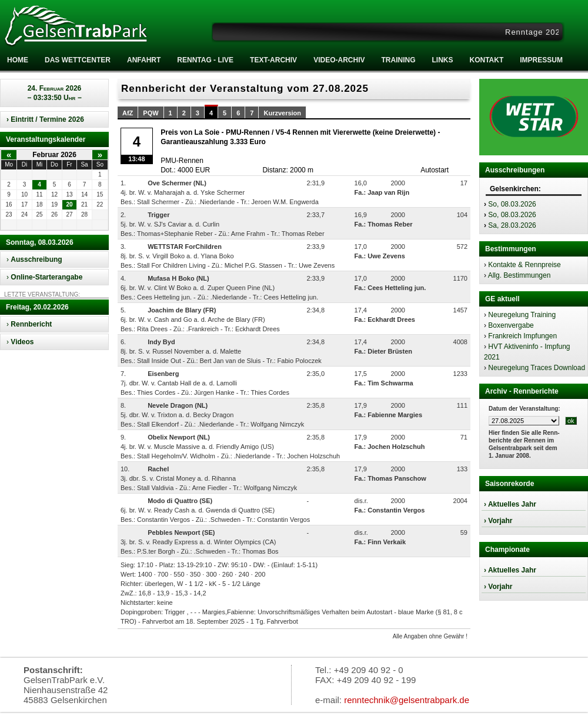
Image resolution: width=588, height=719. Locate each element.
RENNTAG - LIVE (205, 60)
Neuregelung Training (522, 315)
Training (398, 60)
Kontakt (486, 60)
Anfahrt (144, 60)
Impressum (541, 60)
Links (442, 60)
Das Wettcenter (78, 60)
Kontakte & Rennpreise (524, 265)
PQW (151, 113)
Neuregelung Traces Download (537, 368)
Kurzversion (282, 113)
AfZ (128, 113)
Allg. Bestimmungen (519, 275)
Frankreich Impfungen (522, 336)
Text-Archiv (273, 60)
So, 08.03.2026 (512, 204)
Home (18, 60)
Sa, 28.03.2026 (512, 225)
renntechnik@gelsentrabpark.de (407, 700)
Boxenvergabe (511, 325)
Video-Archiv (339, 60)
